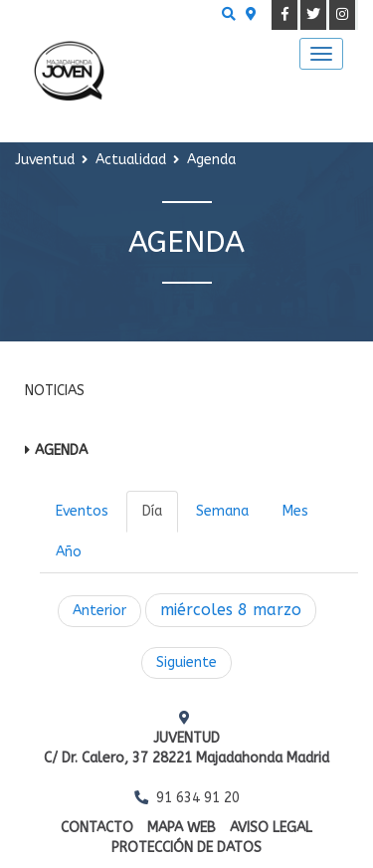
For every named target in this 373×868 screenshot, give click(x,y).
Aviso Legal (271, 828)
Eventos (82, 511)
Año (69, 552)
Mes (295, 511)
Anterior (99, 611)
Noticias (55, 391)
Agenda (61, 450)
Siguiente (186, 662)
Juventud (45, 160)
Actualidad (131, 160)
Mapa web (182, 828)
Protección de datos (186, 848)
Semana (222, 511)
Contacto (97, 828)
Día (152, 511)
